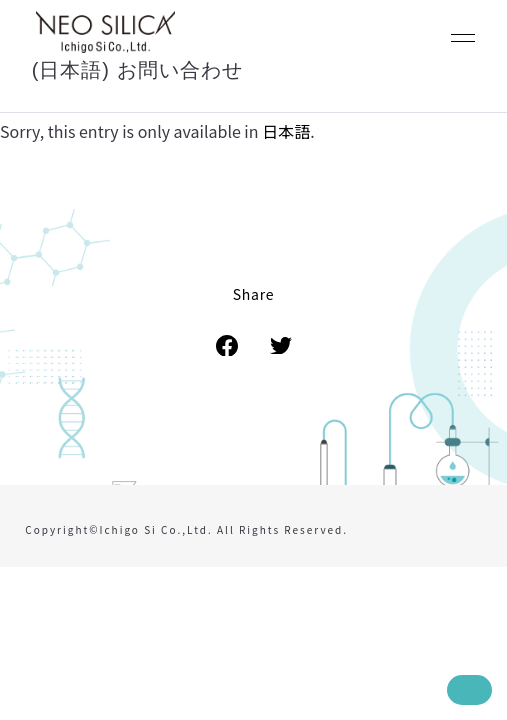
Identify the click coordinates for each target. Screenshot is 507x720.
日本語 (286, 131)
